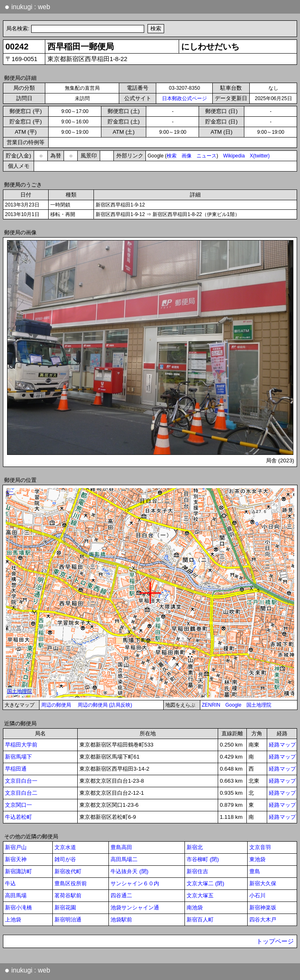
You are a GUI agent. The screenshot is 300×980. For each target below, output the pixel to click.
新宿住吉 (197, 871)
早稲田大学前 (21, 745)
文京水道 (65, 847)
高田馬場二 (124, 859)
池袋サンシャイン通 (135, 908)
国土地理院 (259, 705)
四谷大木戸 (263, 920)
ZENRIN (211, 705)
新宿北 (195, 847)
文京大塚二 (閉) (205, 883)
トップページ (275, 941)
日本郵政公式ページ (184, 98)
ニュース (207, 156)
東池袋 (257, 859)
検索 (172, 156)
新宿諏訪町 (18, 871)
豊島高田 (121, 847)
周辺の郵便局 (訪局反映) (105, 705)
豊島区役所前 (71, 883)
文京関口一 (18, 805)
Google (233, 705)
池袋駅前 (121, 920)
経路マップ (282, 745)
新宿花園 (65, 908)
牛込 (10, 883)
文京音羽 (260, 847)
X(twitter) (260, 156)
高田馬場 (16, 895)
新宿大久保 (263, 883)
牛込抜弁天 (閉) (129, 871)
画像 (187, 156)
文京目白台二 (21, 793)
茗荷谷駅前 (68, 895)
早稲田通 (16, 769)
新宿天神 (16, 859)
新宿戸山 (16, 847)
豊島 (255, 871)
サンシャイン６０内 (135, 883)
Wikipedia (234, 156)
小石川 (257, 895)
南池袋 (195, 908)
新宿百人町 (200, 920)
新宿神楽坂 (263, 908)
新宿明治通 (68, 920)
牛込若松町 (18, 817)
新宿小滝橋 (18, 908)
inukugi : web (27, 7)
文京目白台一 (21, 781)
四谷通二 (121, 895)
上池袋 (13, 920)
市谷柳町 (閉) (203, 859)
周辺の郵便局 (56, 705)
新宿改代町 (68, 871)
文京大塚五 (200, 895)
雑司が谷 (65, 859)
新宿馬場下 (18, 757)
